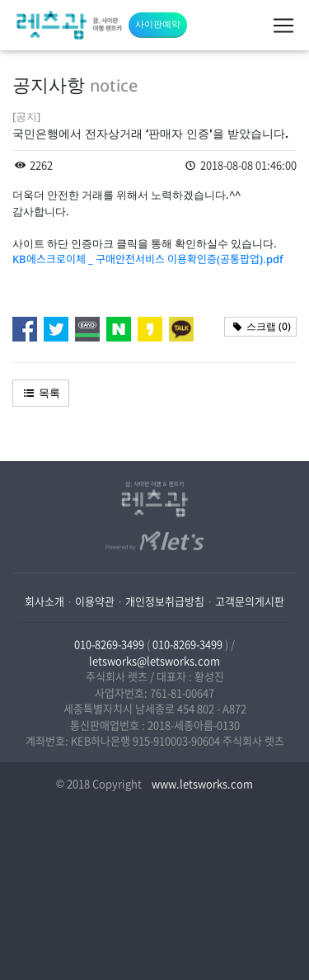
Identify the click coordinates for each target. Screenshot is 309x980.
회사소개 (44, 601)
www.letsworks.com (201, 783)
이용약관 (95, 601)
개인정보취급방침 (165, 601)
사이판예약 (158, 24)
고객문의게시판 (250, 601)
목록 (41, 393)
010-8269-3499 (109, 644)
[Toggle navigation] (283, 26)
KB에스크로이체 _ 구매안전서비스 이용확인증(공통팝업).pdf (148, 259)
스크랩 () (260, 326)
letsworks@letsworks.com (154, 660)
